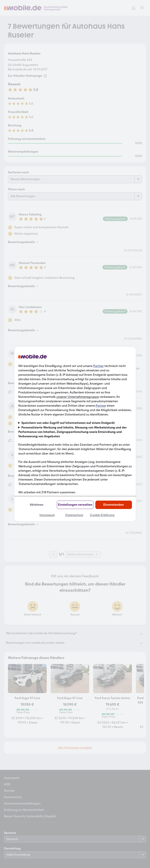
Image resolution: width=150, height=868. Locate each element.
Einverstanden (114, 505)
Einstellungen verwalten (75, 505)
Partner (98, 366)
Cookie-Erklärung (102, 515)
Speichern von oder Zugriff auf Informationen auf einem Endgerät (68, 423)
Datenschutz (74, 515)
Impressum (47, 515)
